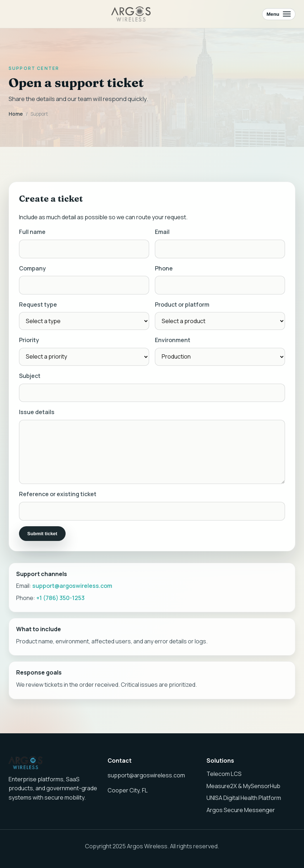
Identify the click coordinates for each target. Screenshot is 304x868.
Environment (173, 341)
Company (32, 269)
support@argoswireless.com (72, 587)
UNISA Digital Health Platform (244, 798)
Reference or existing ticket (58, 495)
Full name (32, 233)
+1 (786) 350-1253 (60, 599)
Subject (30, 377)
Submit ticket (42, 535)
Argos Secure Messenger (241, 810)
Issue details (37, 413)
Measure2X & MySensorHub (243, 786)
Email (162, 233)
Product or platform (182, 306)
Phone (164, 269)
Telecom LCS (224, 774)
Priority (29, 341)
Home (16, 114)
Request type (38, 306)
